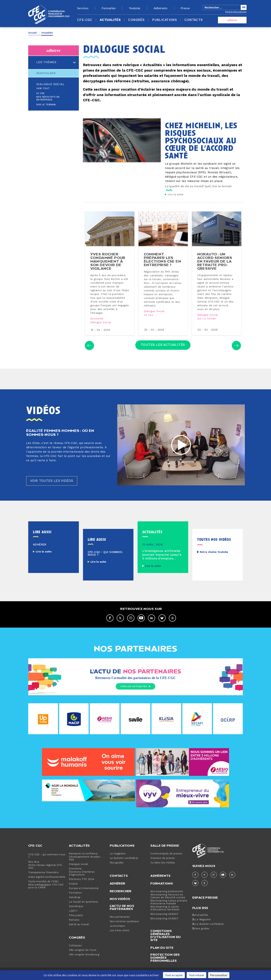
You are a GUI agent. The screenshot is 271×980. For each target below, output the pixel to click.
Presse (185, 8)
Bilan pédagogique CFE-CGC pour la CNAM (46, 891)
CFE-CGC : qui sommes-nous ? (47, 861)
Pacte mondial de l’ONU (43, 886)
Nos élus (34, 867)
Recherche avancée (236, 12)
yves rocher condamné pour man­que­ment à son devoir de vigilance (108, 264)
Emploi (73, 889)
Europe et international (84, 893)
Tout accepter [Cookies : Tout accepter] (174, 975)
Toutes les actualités (163, 348)
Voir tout (43, 88)
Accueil (33, 33)
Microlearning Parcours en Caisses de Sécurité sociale (168, 901)
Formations (162, 888)
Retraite (74, 925)
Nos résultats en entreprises (48, 98)
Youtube (135, 8)
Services (83, 8)
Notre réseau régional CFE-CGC (45, 872)
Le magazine (118, 859)
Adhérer (118, 888)
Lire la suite (176, 195)
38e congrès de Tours (83, 955)
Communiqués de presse (166, 859)
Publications (164, 20)
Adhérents (161, 8)
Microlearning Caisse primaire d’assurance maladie (169, 907)
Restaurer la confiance (83, 859)
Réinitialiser (46, 73)
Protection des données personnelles (165, 962)
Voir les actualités (135, 691)
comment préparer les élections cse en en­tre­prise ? (163, 262)
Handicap (75, 902)
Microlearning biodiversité (167, 896)
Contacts (194, 20)
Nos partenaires (120, 922)
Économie (97, 322)
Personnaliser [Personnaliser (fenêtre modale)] (219, 975)
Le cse (149, 318)
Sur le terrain (46, 105)
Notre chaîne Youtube (214, 557)
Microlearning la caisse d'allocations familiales (165, 913)
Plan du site (162, 953)
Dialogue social (50, 84)
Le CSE (40, 93)
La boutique (117, 931)
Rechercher (121, 896)
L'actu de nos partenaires (122, 912)
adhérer (232, 20)
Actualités (110, 20)
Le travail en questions (83, 907)
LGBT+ (73, 916)
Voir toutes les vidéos (53, 486)
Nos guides (117, 868)
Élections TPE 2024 (81, 884)
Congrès (136, 20)
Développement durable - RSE (85, 863)
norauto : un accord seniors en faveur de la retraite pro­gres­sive (215, 264)
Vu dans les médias (163, 868)
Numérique (76, 911)
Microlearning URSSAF (164, 919)
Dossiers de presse (163, 863)
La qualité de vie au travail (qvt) (188, 186)
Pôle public (76, 920)
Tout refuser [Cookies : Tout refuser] (196, 975)
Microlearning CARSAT (164, 924)
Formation (109, 8)
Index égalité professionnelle (47, 882)
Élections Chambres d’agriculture (82, 878)
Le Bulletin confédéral (124, 863)
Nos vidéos (120, 904)
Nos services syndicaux (124, 926)
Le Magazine (202, 925)
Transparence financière (43, 877)
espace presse (205, 902)
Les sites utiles (120, 935)
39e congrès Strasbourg (84, 960)
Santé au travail (79, 929)
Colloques (75, 951)
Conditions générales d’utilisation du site (166, 940)
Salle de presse (165, 850)
